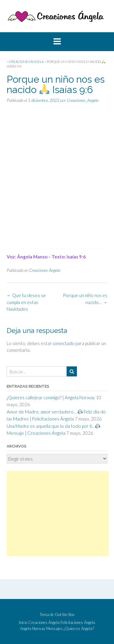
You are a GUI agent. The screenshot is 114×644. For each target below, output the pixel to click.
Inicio (23, 623)
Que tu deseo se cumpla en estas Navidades (26, 302)
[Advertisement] (58, 514)
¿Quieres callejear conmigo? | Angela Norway (51, 397)
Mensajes (54, 629)
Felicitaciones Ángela (78, 623)
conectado (64, 343)
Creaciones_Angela (83, 100)
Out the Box (65, 615)
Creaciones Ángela (45, 270)
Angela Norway (33, 629)
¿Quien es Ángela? (79, 629)
